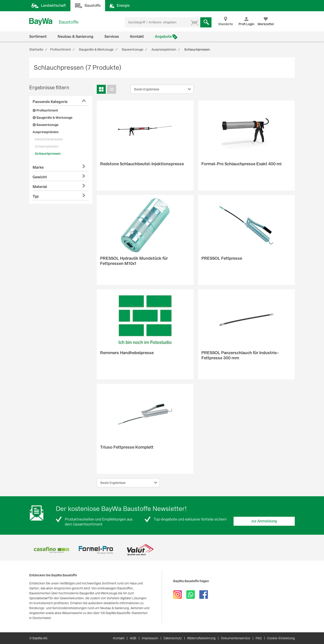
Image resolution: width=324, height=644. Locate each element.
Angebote (163, 37)
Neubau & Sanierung (75, 37)
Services (112, 37)
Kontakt (137, 37)
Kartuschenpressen (49, 139)
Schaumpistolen (47, 146)
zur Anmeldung (264, 521)
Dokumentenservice (236, 638)
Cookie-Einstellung (281, 638)
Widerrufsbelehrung (201, 638)
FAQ (259, 638)
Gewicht (40, 177)
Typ (36, 196)
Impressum (150, 638)
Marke (38, 167)
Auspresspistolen (46, 132)
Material (40, 187)
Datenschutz (173, 638)
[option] (51, 550)
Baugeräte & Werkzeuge (53, 118)
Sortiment (38, 37)
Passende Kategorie (50, 102)
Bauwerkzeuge (46, 125)
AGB (133, 638)
